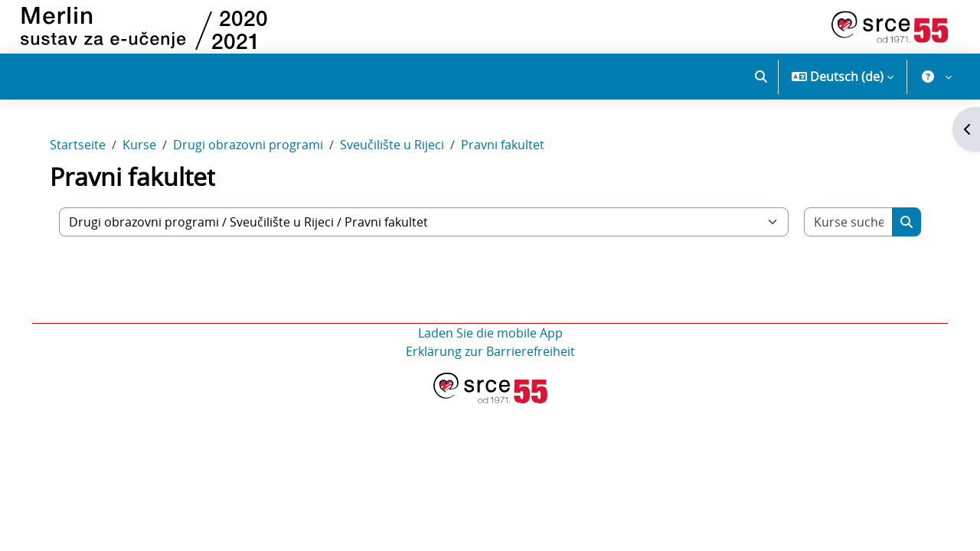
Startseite (82, 152)
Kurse (144, 152)
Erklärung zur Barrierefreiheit (490, 358)
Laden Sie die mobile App (490, 340)
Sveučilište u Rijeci (397, 152)
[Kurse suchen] (845, 229)
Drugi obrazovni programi (253, 152)
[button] (761, 77)
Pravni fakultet (507, 152)
